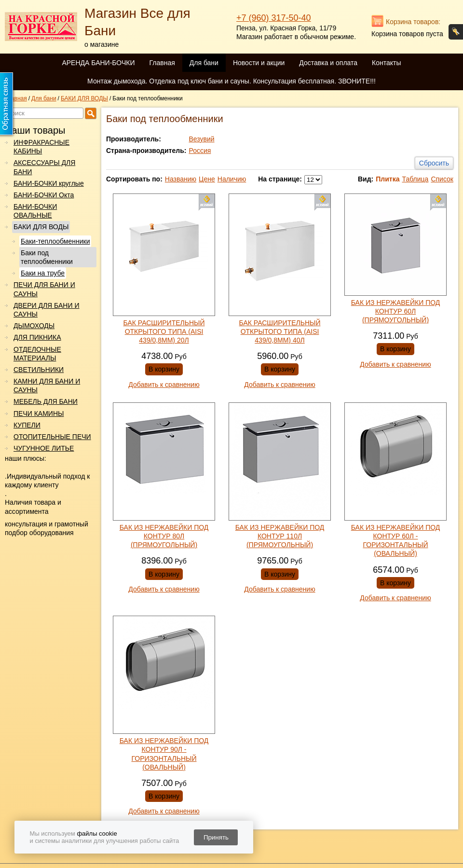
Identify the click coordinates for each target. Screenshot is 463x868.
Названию (181, 179)
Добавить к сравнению (164, 385)
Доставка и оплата (328, 63)
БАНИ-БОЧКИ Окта (44, 195)
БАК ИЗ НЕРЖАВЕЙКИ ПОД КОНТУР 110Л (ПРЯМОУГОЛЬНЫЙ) (280, 536)
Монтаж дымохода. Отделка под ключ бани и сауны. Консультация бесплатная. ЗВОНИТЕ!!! (231, 81)
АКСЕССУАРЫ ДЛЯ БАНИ (44, 167)
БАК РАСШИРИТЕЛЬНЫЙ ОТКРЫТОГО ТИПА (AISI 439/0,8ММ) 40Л (280, 331)
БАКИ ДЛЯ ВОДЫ (41, 227)
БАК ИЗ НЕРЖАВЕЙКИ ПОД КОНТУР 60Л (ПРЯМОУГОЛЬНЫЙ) (396, 311)
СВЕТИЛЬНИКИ (39, 370)
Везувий (201, 139)
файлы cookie (97, 834)
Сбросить (434, 163)
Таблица (415, 179)
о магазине (102, 44)
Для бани (204, 63)
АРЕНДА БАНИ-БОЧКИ (98, 63)
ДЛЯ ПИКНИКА (37, 337)
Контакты (386, 63)
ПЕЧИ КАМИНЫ (39, 413)
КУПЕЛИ (27, 425)
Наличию (232, 179)
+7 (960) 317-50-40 (274, 18)
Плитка (388, 179)
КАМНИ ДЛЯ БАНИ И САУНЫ (47, 386)
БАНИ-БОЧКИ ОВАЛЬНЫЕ (35, 211)
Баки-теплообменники (55, 241)
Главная (162, 63)
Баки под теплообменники (47, 257)
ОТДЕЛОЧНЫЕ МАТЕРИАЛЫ (37, 354)
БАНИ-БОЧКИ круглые (49, 183)
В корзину (164, 369)
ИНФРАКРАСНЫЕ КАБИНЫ (41, 147)
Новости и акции (259, 63)
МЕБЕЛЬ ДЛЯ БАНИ (46, 401)
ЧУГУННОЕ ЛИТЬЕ (44, 448)
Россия (200, 151)
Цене (207, 179)
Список (442, 179)
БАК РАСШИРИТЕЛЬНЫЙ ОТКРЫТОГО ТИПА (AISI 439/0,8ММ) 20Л (164, 331)
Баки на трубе (43, 273)
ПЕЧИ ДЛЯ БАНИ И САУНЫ (44, 289)
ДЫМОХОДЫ (34, 326)
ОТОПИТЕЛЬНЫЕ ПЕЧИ (52, 437)
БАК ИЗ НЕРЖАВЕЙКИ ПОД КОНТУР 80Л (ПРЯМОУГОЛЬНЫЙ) (164, 536)
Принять (216, 837)
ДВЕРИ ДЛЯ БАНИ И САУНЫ (46, 310)
